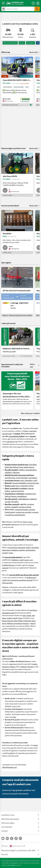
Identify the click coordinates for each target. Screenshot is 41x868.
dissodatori (29, 480)
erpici (22, 480)
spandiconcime (30, 494)
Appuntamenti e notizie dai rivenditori (12, 365)
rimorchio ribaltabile (19, 483)
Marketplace (31, 43)
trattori (28, 547)
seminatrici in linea (27, 486)
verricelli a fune (10, 478)
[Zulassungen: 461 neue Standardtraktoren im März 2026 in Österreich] (17, 390)
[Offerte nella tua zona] (3, 9)
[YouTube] (3, 838)
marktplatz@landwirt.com (14, 865)
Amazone (26, 623)
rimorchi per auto (33, 483)
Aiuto (5, 846)
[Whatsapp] (20, 838)
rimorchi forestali (22, 478)
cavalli (21, 560)
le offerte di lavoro (8, 565)
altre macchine (7, 583)
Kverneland (18, 623)
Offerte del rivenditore (10, 43)
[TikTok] (16, 838)
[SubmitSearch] (37, 9)
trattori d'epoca (29, 467)
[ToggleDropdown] (20, 815)
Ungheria (24, 667)
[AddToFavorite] (30, 60)
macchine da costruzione (17, 547)
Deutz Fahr (28, 621)
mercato (10, 442)
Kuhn (34, 621)
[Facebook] (12, 838)
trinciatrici (15, 502)
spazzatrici (15, 507)
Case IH (15, 618)
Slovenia (30, 667)
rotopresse (16, 472)
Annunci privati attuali (10, 206)
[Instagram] (7, 838)
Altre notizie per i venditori (30, 413)
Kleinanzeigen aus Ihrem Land (13, 148)
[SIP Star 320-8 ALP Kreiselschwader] (17, 292)
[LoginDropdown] (38, 3)
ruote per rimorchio (17, 491)
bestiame (15, 560)
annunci (22, 43)
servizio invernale (25, 507)
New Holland (14, 467)
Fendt (7, 467)
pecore (27, 560)
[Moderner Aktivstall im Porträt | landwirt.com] (17, 343)
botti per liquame (11, 496)
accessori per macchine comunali (21, 580)
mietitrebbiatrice (24, 499)
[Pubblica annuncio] (33, 3)
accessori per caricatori (24, 512)
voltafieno (8, 472)
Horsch (33, 623)
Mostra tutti (35, 52)
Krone (4, 623)
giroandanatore (31, 470)
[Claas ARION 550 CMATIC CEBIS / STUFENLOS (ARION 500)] (17, 82)
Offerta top (6, 52)
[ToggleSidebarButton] (3, 3)
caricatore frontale (21, 509)
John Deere (33, 464)
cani (31, 560)
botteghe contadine (18, 550)
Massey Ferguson (8, 621)
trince (18, 486)
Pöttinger (10, 623)
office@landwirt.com (9, 767)
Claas (21, 467)
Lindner (9, 618)
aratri (35, 480)
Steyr (25, 615)
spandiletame (22, 496)
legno (11, 553)
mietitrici (22, 470)
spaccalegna (33, 478)
